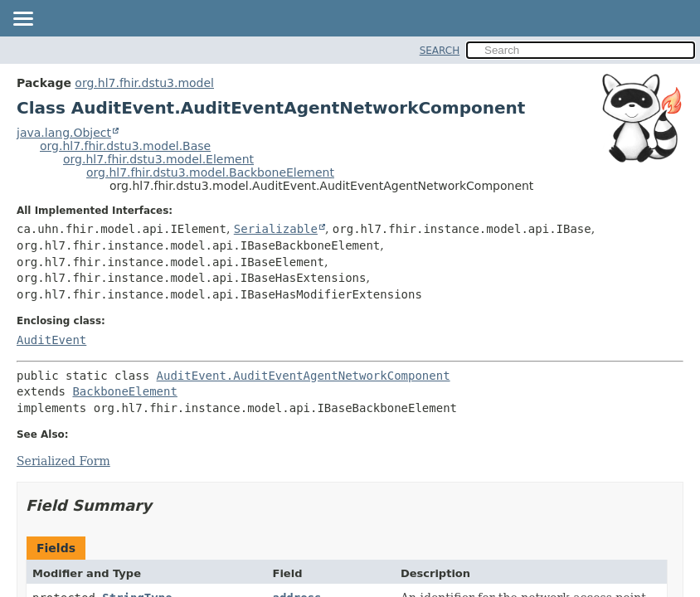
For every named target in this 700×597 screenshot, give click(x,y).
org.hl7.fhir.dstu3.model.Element (158, 159)
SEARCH (440, 51)
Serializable (276, 229)
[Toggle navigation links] (22, 20)
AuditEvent (51, 340)
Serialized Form (63, 461)
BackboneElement (124, 391)
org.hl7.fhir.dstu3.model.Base (125, 146)
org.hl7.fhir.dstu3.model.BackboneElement (210, 172)
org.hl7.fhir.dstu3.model (144, 83)
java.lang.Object (64, 133)
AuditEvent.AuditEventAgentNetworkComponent (304, 376)
